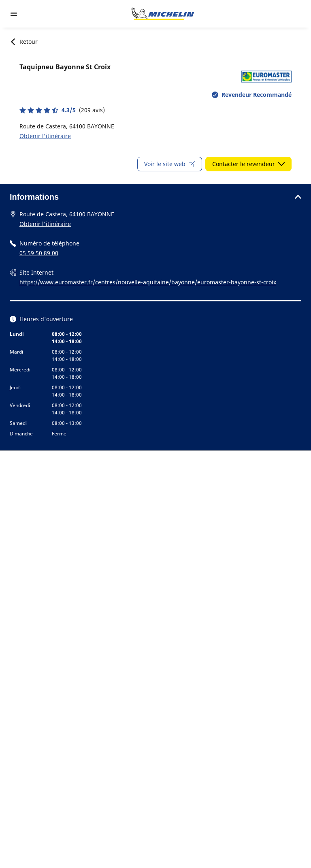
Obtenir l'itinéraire (45, 136)
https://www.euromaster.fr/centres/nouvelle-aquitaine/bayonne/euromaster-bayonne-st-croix (148, 282)
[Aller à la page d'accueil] (163, 14)
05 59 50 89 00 (39, 253)
